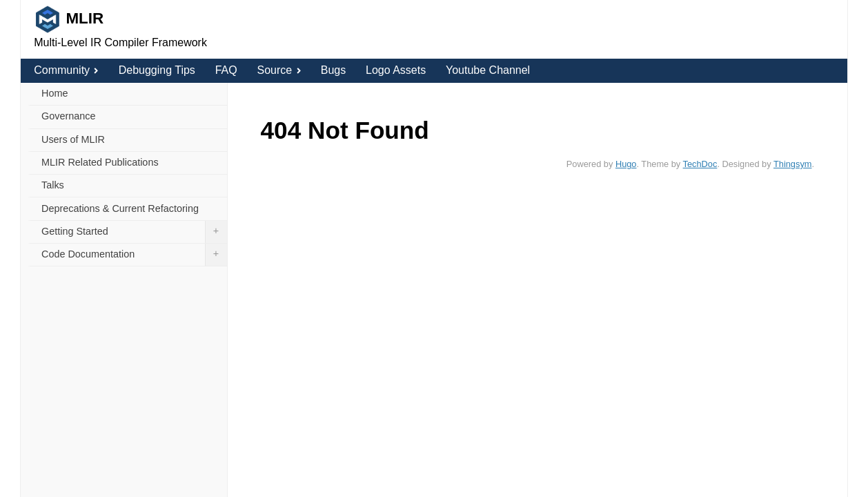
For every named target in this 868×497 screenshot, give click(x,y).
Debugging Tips (157, 70)
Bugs (333, 70)
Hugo (626, 164)
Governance (68, 116)
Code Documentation (134, 255)
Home (55, 93)
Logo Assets (396, 70)
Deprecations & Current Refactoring (120, 208)
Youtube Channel (488, 70)
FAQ (226, 70)
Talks (53, 185)
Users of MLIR (73, 139)
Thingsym (792, 164)
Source (278, 70)
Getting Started (134, 232)
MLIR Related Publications (100, 162)
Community (66, 70)
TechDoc (700, 164)
